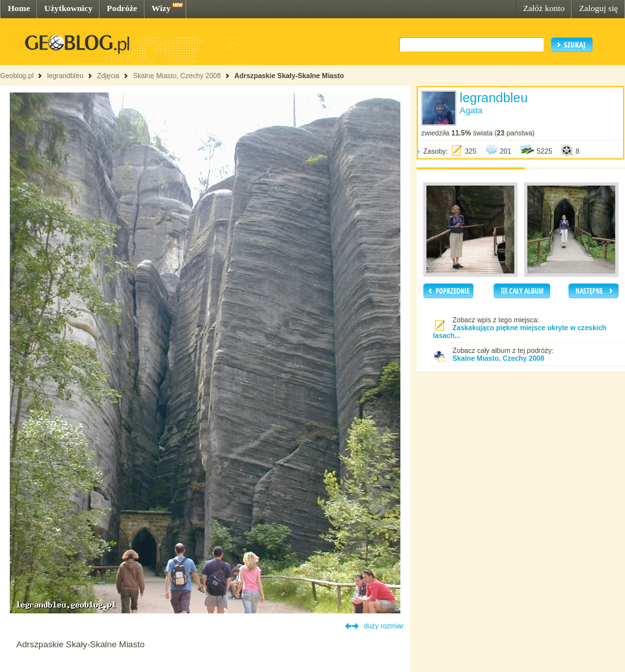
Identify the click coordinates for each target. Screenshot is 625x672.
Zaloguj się (598, 8)
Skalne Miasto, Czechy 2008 (177, 76)
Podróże (122, 8)
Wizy (161, 8)
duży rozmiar (384, 626)
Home (19, 8)
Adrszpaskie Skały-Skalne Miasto (289, 76)
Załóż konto (544, 8)
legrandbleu (65, 76)
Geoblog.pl (17, 76)
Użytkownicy (68, 8)
